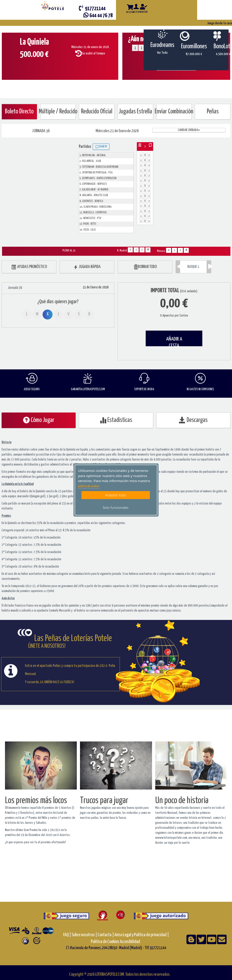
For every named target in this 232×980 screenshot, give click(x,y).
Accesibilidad (130, 942)
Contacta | (106, 935)
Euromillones (194, 46)
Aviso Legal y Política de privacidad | (142, 935)
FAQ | (67, 935)
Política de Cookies (105, 942)
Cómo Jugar (39, 420)
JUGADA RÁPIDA (87, 267)
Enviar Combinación (174, 112)
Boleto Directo (19, 112)
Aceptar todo (116, 495)
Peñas (213, 112)
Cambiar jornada (189, 130)
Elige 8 (101, 147)
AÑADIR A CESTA (174, 341)
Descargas (193, 420)
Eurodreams (162, 45)
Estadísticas (116, 420)
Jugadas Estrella (135, 112)
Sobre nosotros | (84, 935)
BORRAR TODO (145, 267)
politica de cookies (89, 486)
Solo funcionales (116, 508)
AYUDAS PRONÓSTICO (29, 267)
